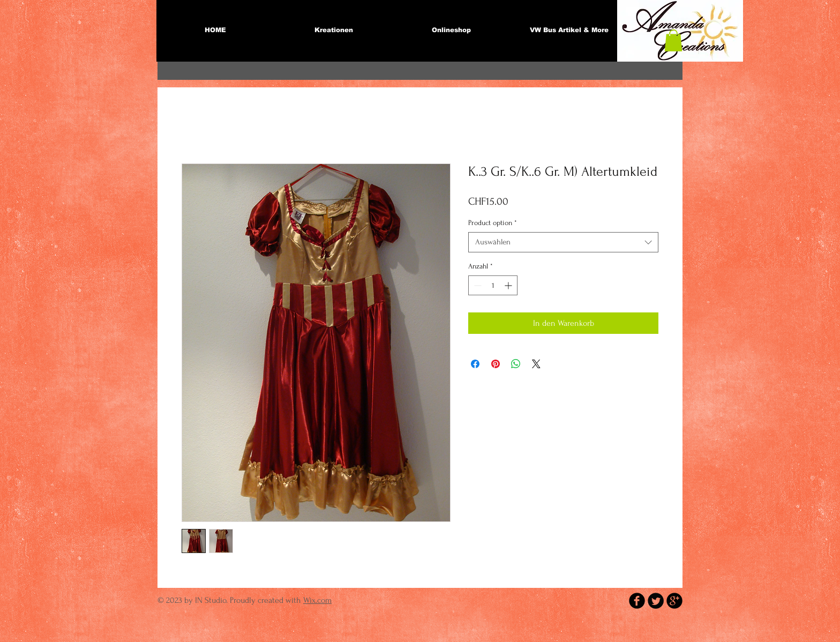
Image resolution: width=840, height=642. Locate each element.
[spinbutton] (493, 285)
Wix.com (317, 600)
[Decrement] (477, 285)
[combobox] (563, 242)
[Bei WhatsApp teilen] (516, 364)
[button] (673, 40)
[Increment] (509, 285)
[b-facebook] (637, 601)
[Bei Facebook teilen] (475, 364)
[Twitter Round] (656, 601)
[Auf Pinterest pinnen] (496, 364)
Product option (493, 223)
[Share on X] (536, 364)
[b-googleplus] (674, 601)
